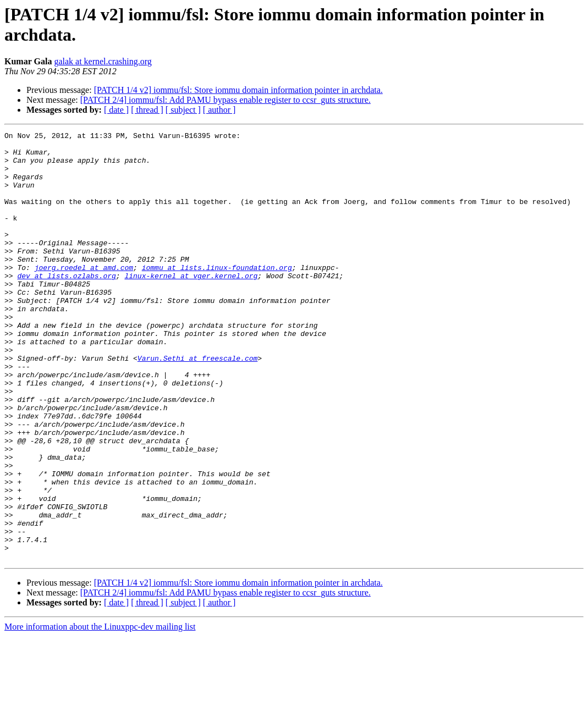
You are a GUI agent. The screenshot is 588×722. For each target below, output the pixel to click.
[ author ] (219, 110)
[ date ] (116, 110)
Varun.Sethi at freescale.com (197, 404)
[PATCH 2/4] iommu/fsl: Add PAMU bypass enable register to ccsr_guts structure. (226, 100)
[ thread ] (147, 110)
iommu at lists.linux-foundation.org (217, 295)
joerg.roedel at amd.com (84, 295)
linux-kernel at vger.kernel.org (191, 305)
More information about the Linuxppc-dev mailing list (100, 712)
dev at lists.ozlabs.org (66, 305)
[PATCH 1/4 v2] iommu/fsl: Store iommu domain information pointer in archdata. (238, 90)
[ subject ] (183, 110)
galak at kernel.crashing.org (103, 61)
